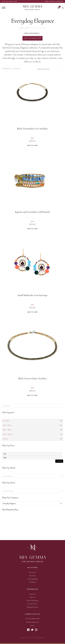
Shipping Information (32, 607)
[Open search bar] (63, 8)
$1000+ (6, 439)
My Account (32, 572)
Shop (27, 28)
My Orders (33, 576)
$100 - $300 (7, 425)
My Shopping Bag (32, 579)
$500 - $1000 (8, 434)
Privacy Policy (41, 638)
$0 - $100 (6, 421)
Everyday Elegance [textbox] (32, 503)
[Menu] (4, 8)
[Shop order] (50, 69)
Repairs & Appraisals (32, 600)
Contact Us (33, 594)
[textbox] (32, 476)
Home (21, 28)
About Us (33, 597)
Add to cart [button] (32, 146)
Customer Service (32, 604)
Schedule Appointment (33, 622)
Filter (59, 461)
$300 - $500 (7, 430)
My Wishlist (32, 582)
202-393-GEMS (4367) (32, 619)
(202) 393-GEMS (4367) (10, 1)
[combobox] (32, 476)
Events (33, 625)
